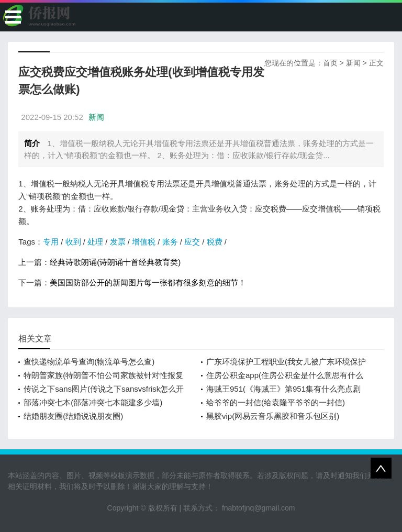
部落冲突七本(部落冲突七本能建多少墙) (93, 402)
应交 (192, 242)
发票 (118, 242)
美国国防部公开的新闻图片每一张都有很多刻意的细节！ (148, 282)
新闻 (353, 63)
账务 (170, 242)
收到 (73, 242)
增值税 (144, 242)
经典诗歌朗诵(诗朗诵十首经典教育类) (115, 262)
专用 (51, 242)
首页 (330, 63)
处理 (95, 242)
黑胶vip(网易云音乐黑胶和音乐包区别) (273, 416)
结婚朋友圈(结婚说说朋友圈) (73, 416)
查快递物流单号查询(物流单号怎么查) (89, 362)
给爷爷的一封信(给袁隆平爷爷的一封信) (276, 402)
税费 (215, 242)
